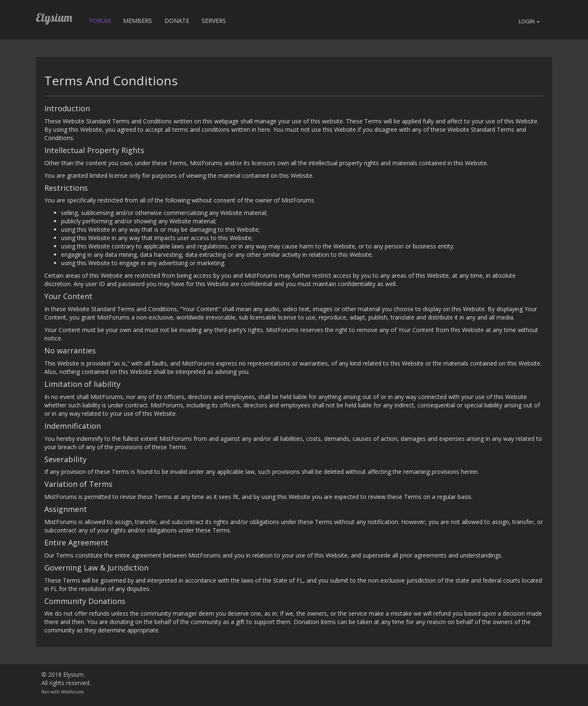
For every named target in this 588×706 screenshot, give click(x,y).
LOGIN (529, 21)
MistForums (72, 692)
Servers (214, 21)
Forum (100, 21)
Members (137, 21)
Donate (177, 21)
